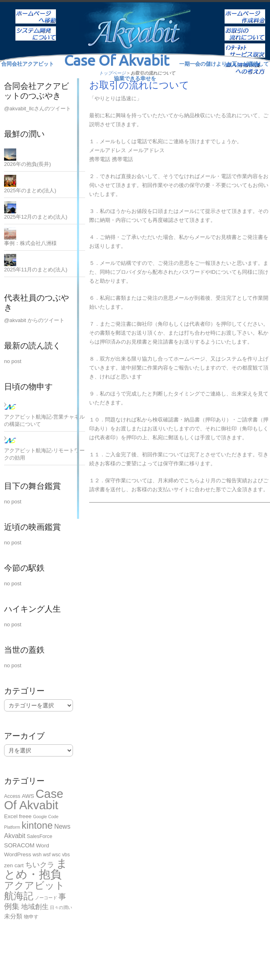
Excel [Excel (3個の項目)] (11, 816)
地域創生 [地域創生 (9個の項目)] (35, 907)
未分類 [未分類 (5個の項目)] (13, 916)
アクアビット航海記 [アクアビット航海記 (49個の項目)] (34, 891)
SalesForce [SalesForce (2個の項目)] (40, 836)
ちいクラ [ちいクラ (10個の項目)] (40, 865)
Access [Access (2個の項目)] (12, 796)
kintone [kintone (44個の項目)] (37, 825)
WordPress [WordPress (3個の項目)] (18, 854)
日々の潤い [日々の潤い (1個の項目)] (61, 907)
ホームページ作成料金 (245, 11)
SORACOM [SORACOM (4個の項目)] (19, 845)
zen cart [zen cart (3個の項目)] (14, 865)
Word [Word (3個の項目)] (43, 846)
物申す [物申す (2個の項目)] (31, 917)
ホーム (36, 11)
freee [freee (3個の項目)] (25, 816)
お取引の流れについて (245, 28)
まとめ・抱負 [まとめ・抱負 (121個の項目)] (36, 869)
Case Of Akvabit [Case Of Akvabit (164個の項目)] (34, 799)
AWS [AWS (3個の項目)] (28, 796)
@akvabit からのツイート (34, 320)
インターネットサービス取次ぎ (245, 45)
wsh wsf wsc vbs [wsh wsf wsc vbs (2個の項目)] (51, 855)
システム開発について (36, 28)
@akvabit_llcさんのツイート (37, 109)
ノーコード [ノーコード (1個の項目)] (46, 898)
